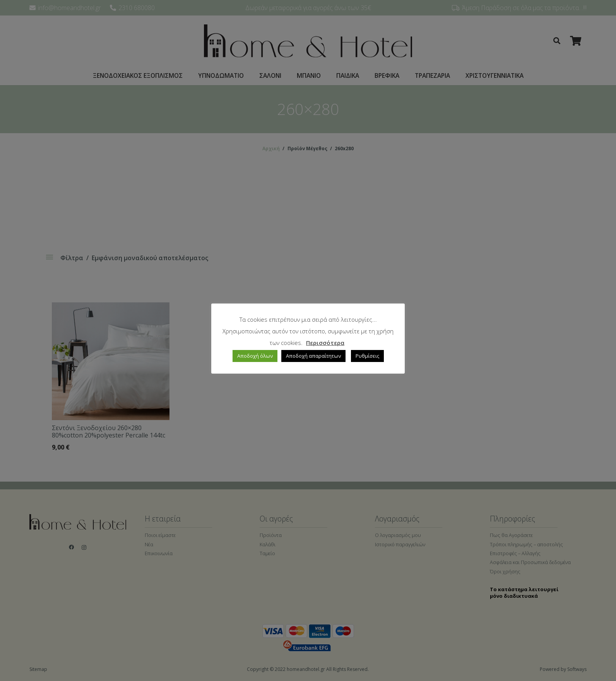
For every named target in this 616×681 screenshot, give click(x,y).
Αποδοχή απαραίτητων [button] (313, 356)
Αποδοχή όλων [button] (255, 356)
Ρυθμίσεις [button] (367, 356)
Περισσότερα (325, 343)
